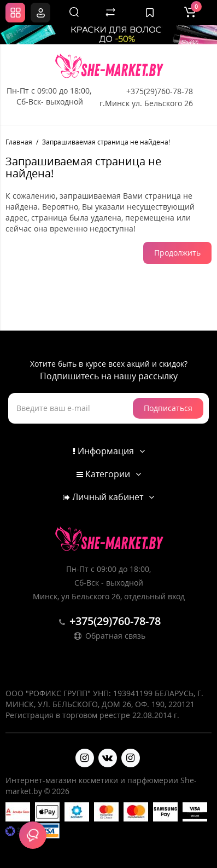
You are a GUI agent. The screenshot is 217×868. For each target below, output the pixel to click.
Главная (19, 142)
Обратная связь (109, 636)
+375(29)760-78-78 (160, 91)
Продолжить (177, 253)
